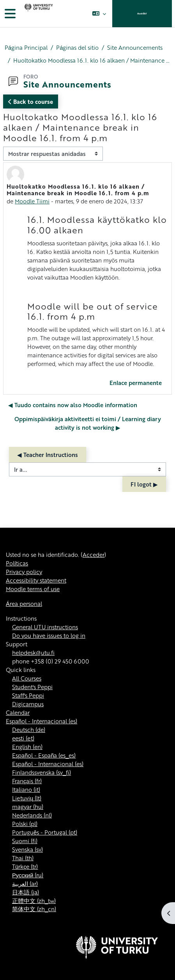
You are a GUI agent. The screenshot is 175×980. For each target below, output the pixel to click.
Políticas (17, 563)
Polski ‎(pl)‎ (25, 824)
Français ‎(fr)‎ (27, 781)
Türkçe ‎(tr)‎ (25, 866)
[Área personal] (38, 14)
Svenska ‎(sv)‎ (27, 849)
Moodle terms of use (33, 589)
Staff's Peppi (28, 695)
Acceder (142, 13)
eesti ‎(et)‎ (23, 738)
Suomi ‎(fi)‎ (25, 841)
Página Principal (26, 47)
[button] (99, 14)
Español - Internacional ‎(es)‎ (42, 721)
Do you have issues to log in (49, 635)
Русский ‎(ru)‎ (28, 875)
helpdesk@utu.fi (33, 653)
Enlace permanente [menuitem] (136, 383)
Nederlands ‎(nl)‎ (32, 815)
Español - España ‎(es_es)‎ (44, 755)
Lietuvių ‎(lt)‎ (27, 798)
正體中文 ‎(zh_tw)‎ (34, 901)
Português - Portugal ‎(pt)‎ (45, 832)
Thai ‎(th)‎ (23, 858)
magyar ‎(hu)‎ (28, 807)
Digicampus (28, 704)
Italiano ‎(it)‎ (26, 789)
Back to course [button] (31, 101)
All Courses (27, 678)
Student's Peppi (32, 687)
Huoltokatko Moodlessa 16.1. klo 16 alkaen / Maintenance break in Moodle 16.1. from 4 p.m (92, 60)
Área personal (24, 604)
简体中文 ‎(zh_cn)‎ (34, 909)
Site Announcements (135, 47)
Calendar (18, 712)
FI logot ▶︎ (144, 484)
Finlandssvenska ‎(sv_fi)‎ (42, 772)
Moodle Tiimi (32, 201)
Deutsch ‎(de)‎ (29, 730)
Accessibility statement (36, 580)
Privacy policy (24, 572)
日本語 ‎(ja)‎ (26, 892)
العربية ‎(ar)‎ (25, 884)
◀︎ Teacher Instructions (48, 455)
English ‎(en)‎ (27, 747)
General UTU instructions (45, 627)
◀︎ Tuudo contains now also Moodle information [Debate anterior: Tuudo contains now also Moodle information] (73, 405)
